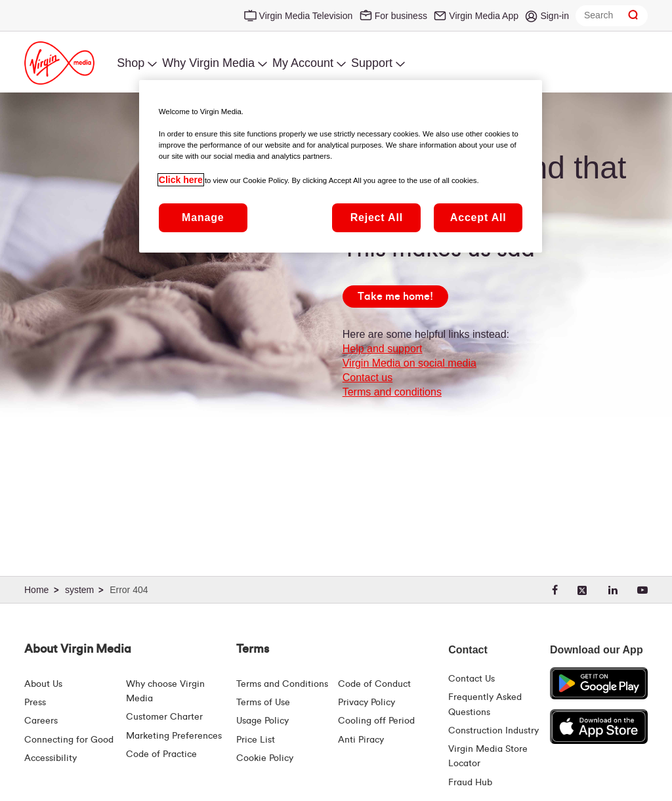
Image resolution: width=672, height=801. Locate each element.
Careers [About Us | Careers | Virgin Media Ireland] (41, 721)
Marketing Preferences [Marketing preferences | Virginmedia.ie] (174, 736)
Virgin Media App (484, 16)
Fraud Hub (470, 783)
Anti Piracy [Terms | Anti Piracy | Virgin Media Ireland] (361, 740)
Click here (181, 180)
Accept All (478, 217)
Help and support (383, 349)
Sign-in (555, 16)
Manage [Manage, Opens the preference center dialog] (203, 217)
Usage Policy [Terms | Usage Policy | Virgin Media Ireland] (262, 721)
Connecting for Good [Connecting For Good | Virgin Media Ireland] (69, 740)
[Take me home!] (395, 297)
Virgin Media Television (306, 16)
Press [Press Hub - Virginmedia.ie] (35, 703)
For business (401, 16)
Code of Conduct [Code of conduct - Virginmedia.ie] (374, 684)
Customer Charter (164, 717)
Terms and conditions (392, 392)
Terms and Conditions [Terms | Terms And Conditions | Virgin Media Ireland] (282, 684)
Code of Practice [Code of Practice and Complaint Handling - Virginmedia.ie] (161, 754)
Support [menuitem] (372, 63)
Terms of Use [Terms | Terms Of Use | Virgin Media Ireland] (263, 703)
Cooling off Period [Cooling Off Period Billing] (376, 721)
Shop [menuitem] (131, 63)
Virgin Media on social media (409, 363)
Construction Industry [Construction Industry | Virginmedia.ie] (493, 731)
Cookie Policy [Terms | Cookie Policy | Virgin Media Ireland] (265, 758)
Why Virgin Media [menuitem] (208, 63)
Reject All (377, 217)
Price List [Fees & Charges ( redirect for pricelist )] (256, 740)
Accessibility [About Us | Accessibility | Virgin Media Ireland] (51, 758)
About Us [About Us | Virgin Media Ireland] (43, 684)
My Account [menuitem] (303, 63)
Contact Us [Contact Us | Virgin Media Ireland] (472, 679)
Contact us (367, 378)
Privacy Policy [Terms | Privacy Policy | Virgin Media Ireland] (367, 703)
